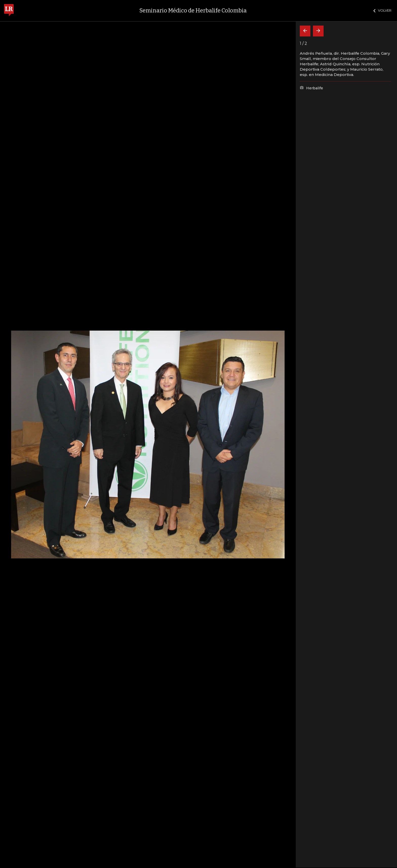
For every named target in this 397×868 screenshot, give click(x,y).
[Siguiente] (318, 31)
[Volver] (305, 31)
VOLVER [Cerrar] (382, 10)
